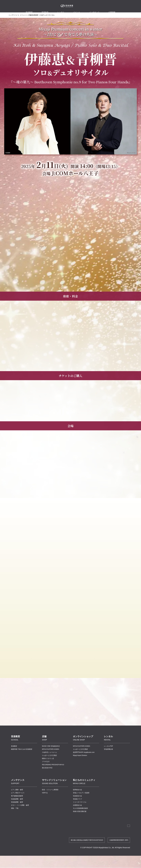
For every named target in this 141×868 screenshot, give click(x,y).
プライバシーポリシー (111, 843)
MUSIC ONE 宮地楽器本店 (51, 756)
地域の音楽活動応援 (80, 821)
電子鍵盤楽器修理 (17, 806)
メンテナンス (94, 10)
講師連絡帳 (97, 843)
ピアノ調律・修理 (17, 800)
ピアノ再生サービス (18, 803)
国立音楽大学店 (47, 778)
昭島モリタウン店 (48, 768)
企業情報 (79, 843)
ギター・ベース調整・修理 (20, 815)
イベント (77, 10)
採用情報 (88, 843)
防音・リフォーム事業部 (50, 800)
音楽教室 (14, 756)
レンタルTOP (108, 756)
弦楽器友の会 (77, 806)
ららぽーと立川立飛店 (49, 765)
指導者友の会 (77, 800)
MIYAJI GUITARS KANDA (51, 759)
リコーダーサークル (80, 812)
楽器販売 (45, 10)
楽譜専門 (84, 762)
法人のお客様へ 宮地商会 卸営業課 (116, 836)
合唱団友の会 (77, 815)
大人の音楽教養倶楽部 (80, 818)
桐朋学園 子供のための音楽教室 (22, 759)
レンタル (61, 10)
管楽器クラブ (77, 809)
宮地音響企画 (108, 759)
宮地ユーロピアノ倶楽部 (81, 803)
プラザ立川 (46, 772)
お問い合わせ (126, 843)
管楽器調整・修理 (17, 812)
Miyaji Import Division (80, 765)
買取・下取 (15, 818)
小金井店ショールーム (49, 762)
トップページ (13, 15)
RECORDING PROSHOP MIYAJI (53, 775)
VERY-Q (45, 803)
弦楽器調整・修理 (17, 809)
